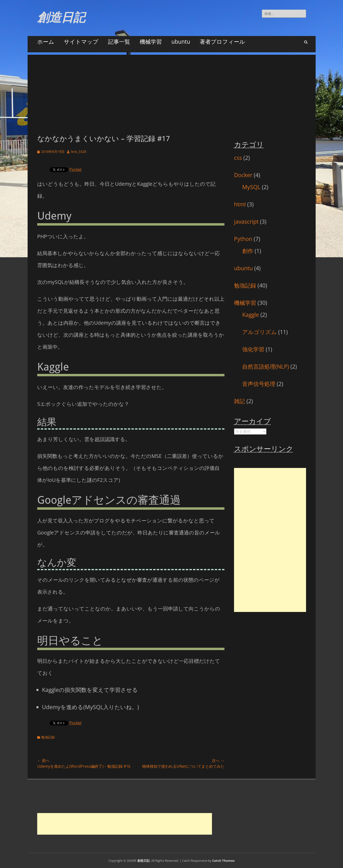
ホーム (46, 42)
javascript (246, 221)
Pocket (75, 169)
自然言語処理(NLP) (266, 366)
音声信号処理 (259, 384)
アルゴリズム (259, 332)
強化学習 (253, 349)
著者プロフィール (222, 42)
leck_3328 (78, 152)
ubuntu (181, 42)
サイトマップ (81, 42)
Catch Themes (223, 861)
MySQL (251, 187)
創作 (248, 251)
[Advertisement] (172, 88)
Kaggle (251, 315)
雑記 (240, 401)
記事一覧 (119, 42)
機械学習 (151, 42)
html (240, 204)
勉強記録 (48, 737)
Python (243, 239)
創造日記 (61, 17)
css (238, 158)
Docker (243, 175)
